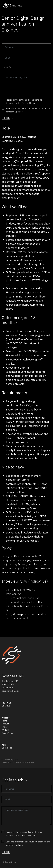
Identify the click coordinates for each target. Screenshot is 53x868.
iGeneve (31, 762)
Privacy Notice (10, 862)
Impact (5, 727)
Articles (5, 730)
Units (10, 762)
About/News (7, 733)
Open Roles (7, 748)
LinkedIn (6, 706)
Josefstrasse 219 (10, 681)
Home (4, 721)
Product (5, 724)
